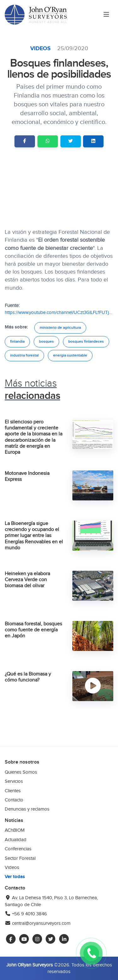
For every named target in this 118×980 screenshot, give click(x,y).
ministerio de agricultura (60, 328)
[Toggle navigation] (106, 15)
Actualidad (16, 840)
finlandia (17, 342)
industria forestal (24, 355)
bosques (46, 342)
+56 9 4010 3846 (26, 914)
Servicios (14, 781)
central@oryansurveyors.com (38, 923)
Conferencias (18, 849)
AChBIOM (15, 830)
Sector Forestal (20, 858)
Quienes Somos (21, 772)
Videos (41, 49)
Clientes (13, 791)
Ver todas (15, 877)
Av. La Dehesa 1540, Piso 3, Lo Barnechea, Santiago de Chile (51, 901)
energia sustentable (70, 355)
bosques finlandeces (86, 342)
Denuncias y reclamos (27, 809)
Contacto (14, 800)
